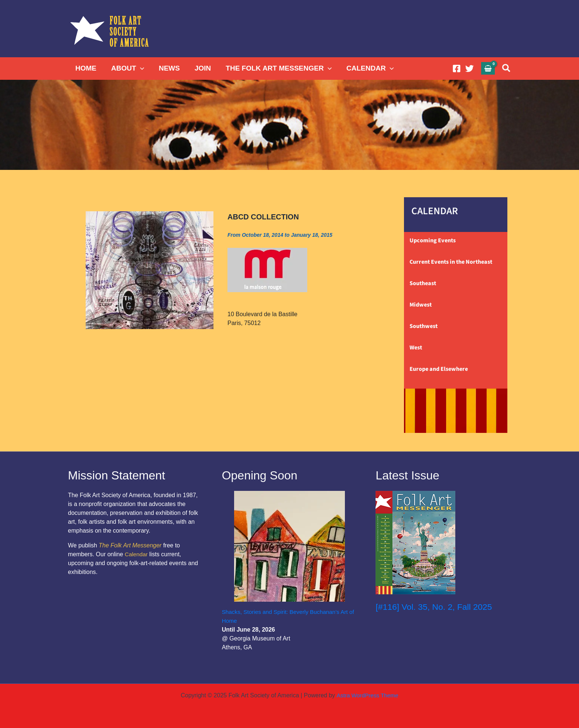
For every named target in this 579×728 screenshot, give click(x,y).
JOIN (200, 68)
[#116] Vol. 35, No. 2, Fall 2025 (436, 607)
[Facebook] (457, 69)
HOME (85, 68)
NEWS (167, 68)
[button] (507, 69)
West (416, 348)
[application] (139, 68)
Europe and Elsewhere (439, 369)
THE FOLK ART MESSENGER (275, 68)
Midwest (421, 305)
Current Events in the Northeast (451, 262)
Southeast (423, 283)
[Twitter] (470, 69)
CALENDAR (366, 68)
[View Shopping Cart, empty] (488, 68)
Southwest (424, 326)
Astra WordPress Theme (367, 695)
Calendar (137, 554)
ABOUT (126, 68)
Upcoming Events (433, 240)
